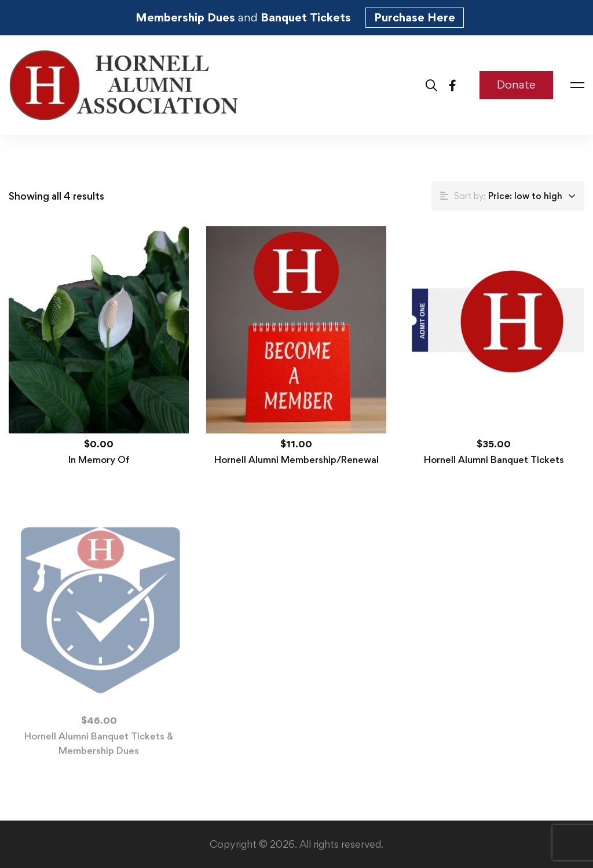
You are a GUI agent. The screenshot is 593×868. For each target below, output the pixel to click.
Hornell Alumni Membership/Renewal (296, 459)
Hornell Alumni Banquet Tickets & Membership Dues (99, 747)
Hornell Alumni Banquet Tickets (494, 459)
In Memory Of (99, 459)
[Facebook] (453, 85)
